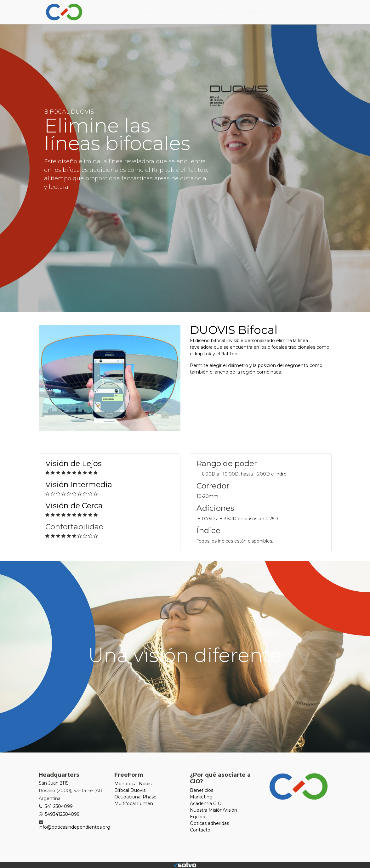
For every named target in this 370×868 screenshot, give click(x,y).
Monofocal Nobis (133, 784)
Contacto (200, 830)
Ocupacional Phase (135, 797)
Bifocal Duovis (130, 790)
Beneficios (202, 790)
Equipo (198, 817)
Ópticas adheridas (209, 823)
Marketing (201, 797)
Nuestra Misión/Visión (213, 810)
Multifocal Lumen (134, 803)
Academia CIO (206, 803)
